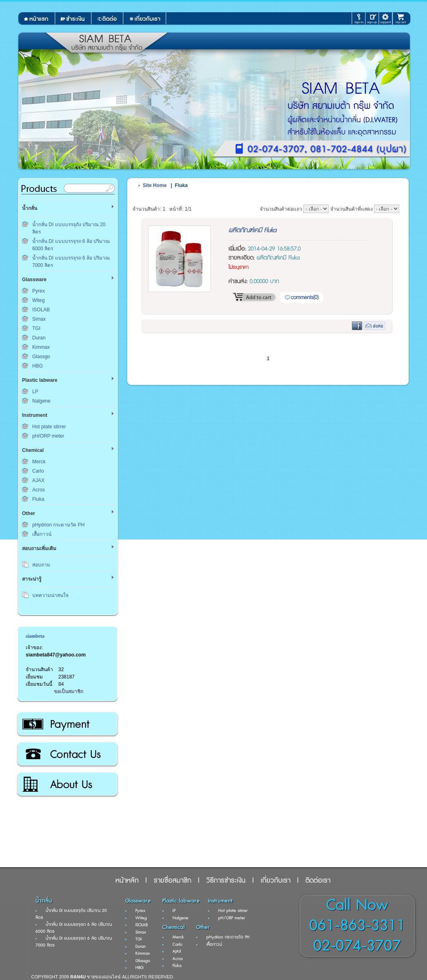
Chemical (174, 927)
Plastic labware (181, 901)
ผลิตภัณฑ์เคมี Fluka (252, 230)
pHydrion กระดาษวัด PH (58, 525)
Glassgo (41, 357)
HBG (38, 366)
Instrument (220, 901)
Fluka (38, 499)
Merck (39, 462)
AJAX (38, 480)
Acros (39, 490)
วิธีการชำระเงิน (67, 724)
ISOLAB (41, 310)
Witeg (39, 300)
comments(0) (305, 297)
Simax (39, 319)
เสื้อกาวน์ (42, 534)
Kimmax (41, 347)
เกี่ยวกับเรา (67, 784)
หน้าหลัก (127, 881)
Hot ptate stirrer (49, 427)
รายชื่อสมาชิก (173, 881)
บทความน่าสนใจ (50, 595)
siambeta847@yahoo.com (56, 655)
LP (35, 392)
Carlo (38, 471)
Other (203, 927)
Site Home (155, 185)
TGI (36, 328)
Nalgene (41, 401)
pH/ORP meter (48, 436)
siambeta (35, 636)
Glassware (138, 901)
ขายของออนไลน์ (104, 977)
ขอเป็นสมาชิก (69, 692)
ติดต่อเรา (67, 754)
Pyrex (39, 291)
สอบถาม (41, 565)
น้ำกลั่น (44, 901)
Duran (39, 338)
